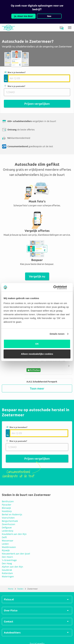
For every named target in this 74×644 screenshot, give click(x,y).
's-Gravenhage (9, 560)
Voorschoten (8, 518)
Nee (49, 16)
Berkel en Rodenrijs (12, 514)
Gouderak (7, 570)
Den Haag (7, 563)
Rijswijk (6, 550)
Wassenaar (8, 541)
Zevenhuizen (9, 524)
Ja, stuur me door (23, 16)
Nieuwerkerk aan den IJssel (16, 554)
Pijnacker (7, 505)
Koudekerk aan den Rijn (14, 534)
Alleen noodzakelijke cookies (37, 354)
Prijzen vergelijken (37, 104)
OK (37, 344)
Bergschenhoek (10, 521)
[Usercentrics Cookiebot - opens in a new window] (57, 287)
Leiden (5, 544)
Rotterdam (7, 573)
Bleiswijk (6, 508)
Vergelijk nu (37, 276)
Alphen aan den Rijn (12, 567)
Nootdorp (7, 511)
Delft (4, 537)
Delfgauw (7, 527)
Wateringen (8, 576)
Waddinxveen (9, 547)
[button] (61, 28)
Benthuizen (8, 501)
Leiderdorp (8, 531)
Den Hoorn (7, 557)
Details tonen (57, 334)
